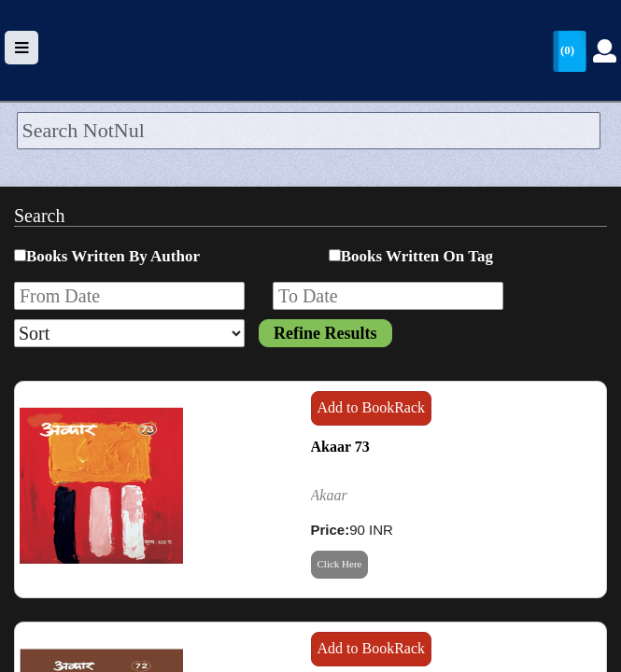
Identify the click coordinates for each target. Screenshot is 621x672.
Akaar (329, 495)
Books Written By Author (113, 256)
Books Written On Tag (417, 256)
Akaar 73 (340, 447)
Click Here (340, 564)
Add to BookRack (372, 407)
